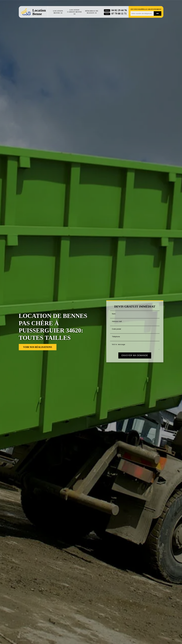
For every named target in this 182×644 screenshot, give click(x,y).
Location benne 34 (58, 12)
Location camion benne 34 (75, 12)
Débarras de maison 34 (92, 12)
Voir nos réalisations (38, 347)
